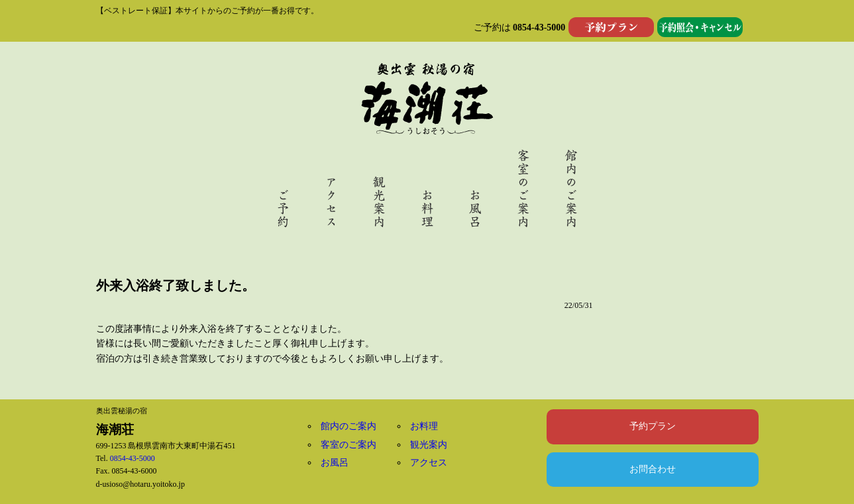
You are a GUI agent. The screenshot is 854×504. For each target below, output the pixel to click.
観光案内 (429, 445)
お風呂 (335, 463)
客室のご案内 (348, 445)
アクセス (429, 463)
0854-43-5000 (539, 27)
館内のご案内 (348, 426)
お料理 (424, 426)
